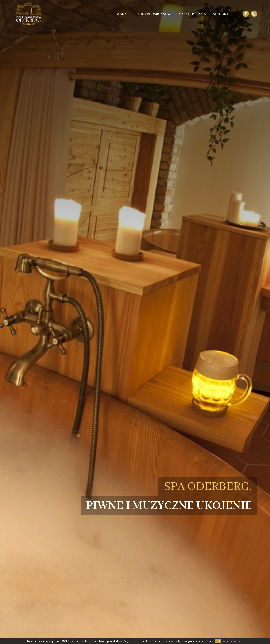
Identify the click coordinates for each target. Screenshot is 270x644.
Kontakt (221, 14)
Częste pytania (192, 14)
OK (218, 641)
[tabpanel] (135, 322)
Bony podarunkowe (155, 14)
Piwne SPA (122, 14)
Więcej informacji (233, 641)
